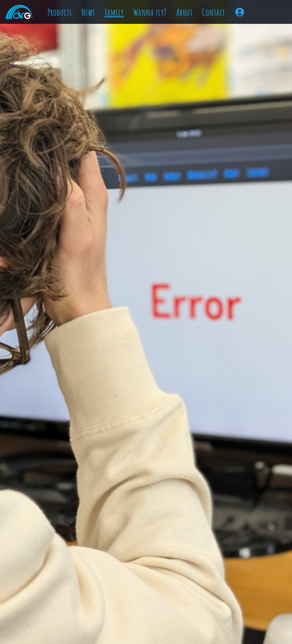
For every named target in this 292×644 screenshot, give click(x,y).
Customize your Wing (155, 80)
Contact (128, 124)
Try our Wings (144, 53)
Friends (135, 24)
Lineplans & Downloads (158, 93)
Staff (131, 11)
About (124, 108)
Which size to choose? (154, 66)
